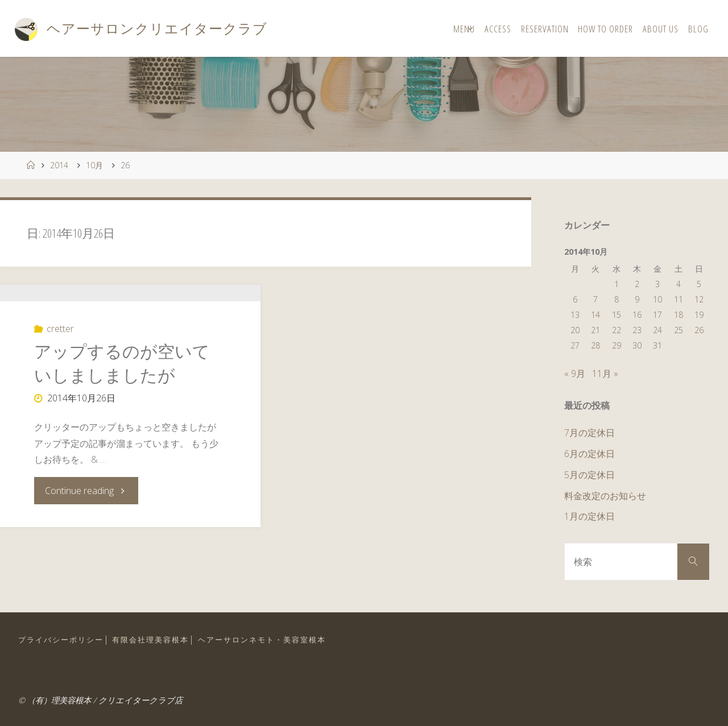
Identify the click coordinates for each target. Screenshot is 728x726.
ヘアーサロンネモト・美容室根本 (262, 640)
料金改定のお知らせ (605, 496)
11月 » (605, 374)
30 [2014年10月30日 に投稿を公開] (637, 345)
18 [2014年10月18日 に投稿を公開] (679, 315)
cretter (60, 383)
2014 (59, 165)
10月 (94, 165)
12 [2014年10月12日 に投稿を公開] (699, 299)
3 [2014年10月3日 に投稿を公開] (657, 284)
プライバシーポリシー (61, 640)
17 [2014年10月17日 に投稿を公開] (657, 315)
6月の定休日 (590, 454)
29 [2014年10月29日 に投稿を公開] (617, 345)
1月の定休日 (590, 516)
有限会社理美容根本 (150, 640)
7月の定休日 (590, 433)
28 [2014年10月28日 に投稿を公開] (595, 345)
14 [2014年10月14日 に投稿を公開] (595, 315)
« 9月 (575, 374)
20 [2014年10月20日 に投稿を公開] (575, 330)
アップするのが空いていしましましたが (122, 417)
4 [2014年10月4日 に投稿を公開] (679, 284)
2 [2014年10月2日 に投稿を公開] (637, 284)
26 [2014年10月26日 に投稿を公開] (699, 330)
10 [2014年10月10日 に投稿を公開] (657, 299)
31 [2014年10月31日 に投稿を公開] (657, 345)
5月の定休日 (590, 475)
